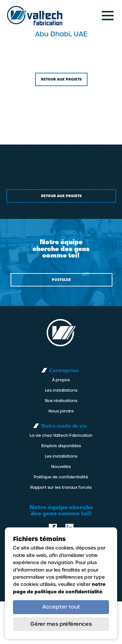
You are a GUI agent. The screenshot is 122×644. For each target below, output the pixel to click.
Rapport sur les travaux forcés (61, 487)
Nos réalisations (61, 401)
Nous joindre (61, 411)
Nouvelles (61, 467)
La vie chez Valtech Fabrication (61, 436)
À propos (61, 380)
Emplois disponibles (61, 446)
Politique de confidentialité (61, 477)
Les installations (61, 390)
